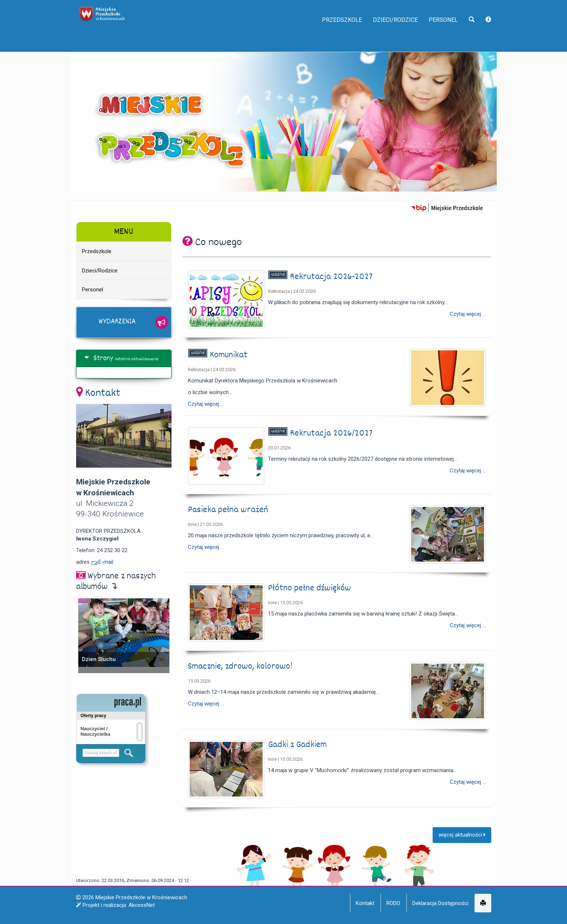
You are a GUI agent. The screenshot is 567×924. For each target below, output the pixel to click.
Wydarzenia (117, 322)
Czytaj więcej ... (468, 314)
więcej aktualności (462, 841)
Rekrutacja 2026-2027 (332, 277)
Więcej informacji (356, 913)
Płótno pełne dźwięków (311, 588)
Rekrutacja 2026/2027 (332, 434)
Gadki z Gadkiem (298, 745)
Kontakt (103, 394)
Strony (103, 359)
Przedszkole (322, 33)
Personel (439, 33)
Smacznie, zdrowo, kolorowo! (241, 667)
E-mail (102, 562)
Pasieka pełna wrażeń (229, 510)
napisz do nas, (97, 8)
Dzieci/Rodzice (384, 33)
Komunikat (230, 355)
